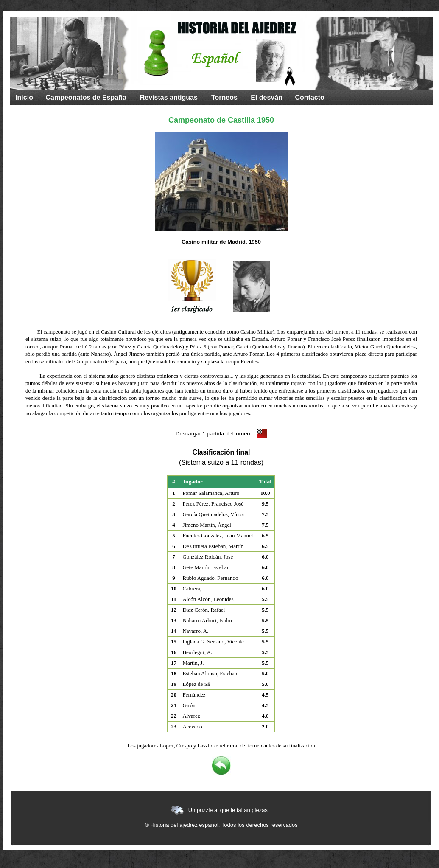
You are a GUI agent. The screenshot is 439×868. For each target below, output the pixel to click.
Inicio (24, 97)
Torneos (224, 97)
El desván (267, 97)
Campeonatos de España (86, 97)
